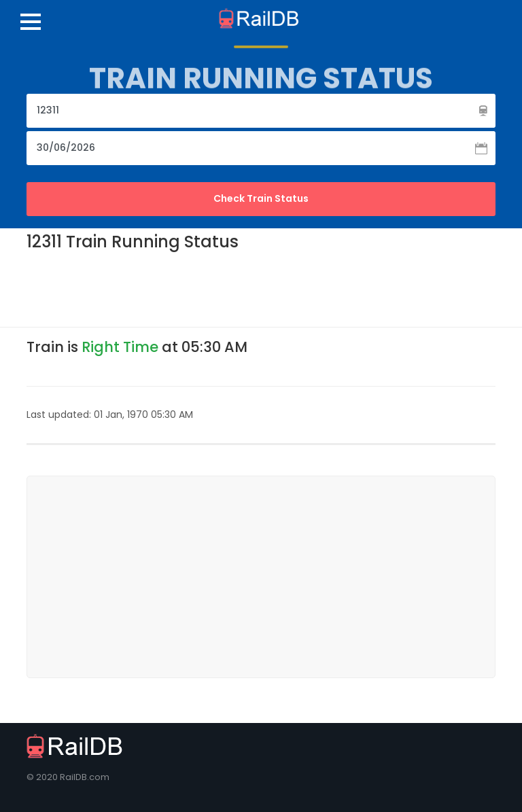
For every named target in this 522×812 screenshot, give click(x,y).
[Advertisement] (274, 288)
